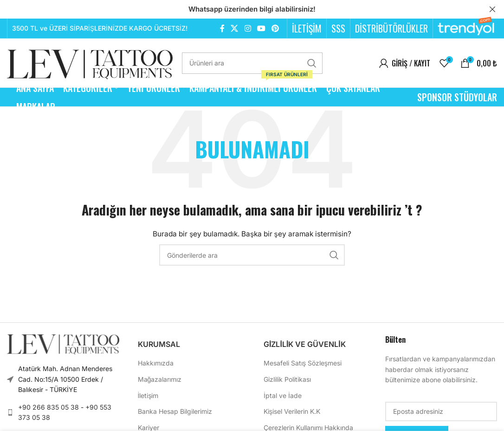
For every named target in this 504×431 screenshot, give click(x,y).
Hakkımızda (156, 363)
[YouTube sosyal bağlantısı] (261, 28)
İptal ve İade (283, 395)
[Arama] (252, 63)
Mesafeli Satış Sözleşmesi (303, 363)
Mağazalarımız (160, 379)
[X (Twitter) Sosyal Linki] (235, 28)
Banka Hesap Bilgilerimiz (175, 411)
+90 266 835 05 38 (48, 407)
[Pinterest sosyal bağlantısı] (275, 28)
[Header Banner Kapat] (492, 9)
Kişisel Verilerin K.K (292, 411)
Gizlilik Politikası (287, 379)
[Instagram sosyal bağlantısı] (248, 28)
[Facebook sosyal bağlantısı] (222, 28)
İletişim (148, 395)
